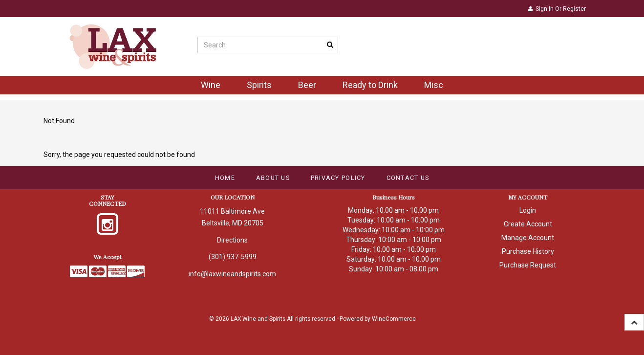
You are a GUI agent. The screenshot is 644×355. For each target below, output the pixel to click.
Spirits (259, 85)
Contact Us (408, 178)
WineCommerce (394, 319)
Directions (232, 240)
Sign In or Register (557, 9)
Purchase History (528, 251)
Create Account (528, 224)
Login (528, 210)
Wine (211, 85)
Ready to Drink (370, 85)
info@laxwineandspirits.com (232, 274)
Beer (307, 85)
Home (225, 178)
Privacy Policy (338, 178)
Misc (434, 85)
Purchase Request (528, 265)
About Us (273, 178)
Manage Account (528, 238)
